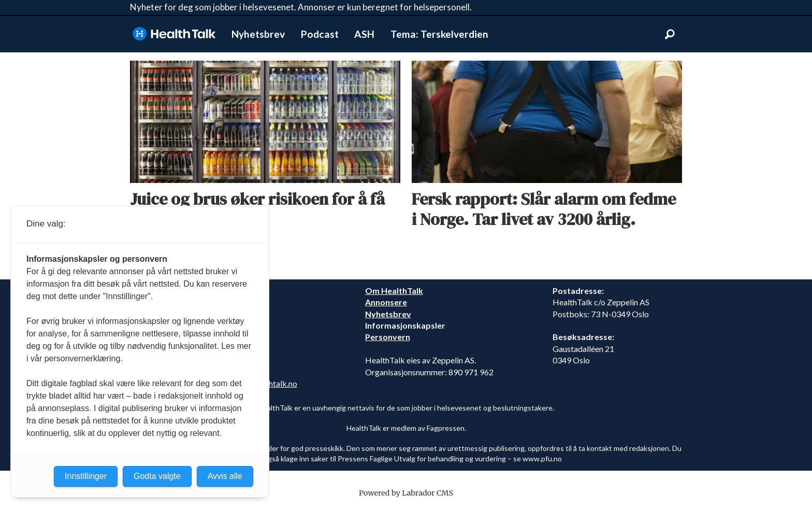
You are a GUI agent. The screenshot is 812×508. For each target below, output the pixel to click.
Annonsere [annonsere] (386, 302)
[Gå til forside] (174, 34)
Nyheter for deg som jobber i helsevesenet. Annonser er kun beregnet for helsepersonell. (301, 7)
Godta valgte (157, 476)
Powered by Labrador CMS (406, 493)
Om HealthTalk (394, 291)
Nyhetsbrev (258, 34)
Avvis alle (225, 476)
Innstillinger (86, 476)
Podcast (320, 34)
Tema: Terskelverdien (439, 34)
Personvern (388, 337)
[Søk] (670, 34)
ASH (364, 34)
